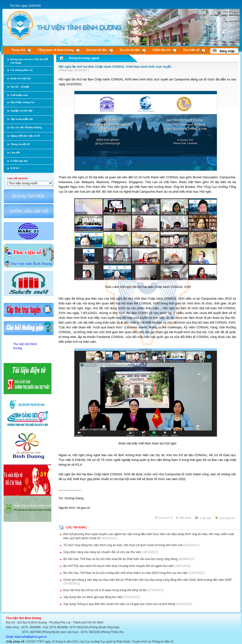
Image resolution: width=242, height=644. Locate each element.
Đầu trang (185, 518)
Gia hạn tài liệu (97, 50)
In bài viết (205, 518)
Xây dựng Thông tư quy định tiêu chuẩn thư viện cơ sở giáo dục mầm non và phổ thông (119, 604)
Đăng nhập (227, 51)
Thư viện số (191, 50)
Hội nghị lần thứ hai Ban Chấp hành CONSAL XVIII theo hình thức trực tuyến (115, 67)
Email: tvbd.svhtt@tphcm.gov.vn (26, 637)
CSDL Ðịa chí (162, 50)
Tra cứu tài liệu (130, 50)
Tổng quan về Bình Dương (56, 50)
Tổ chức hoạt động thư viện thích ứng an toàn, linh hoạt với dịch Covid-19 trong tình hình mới (123, 545)
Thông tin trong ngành (84, 58)
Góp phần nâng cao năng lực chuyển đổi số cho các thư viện (102, 552)
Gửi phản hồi (227, 518)
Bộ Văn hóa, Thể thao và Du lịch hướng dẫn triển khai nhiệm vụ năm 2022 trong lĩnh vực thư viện (126, 573)
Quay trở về (165, 518)
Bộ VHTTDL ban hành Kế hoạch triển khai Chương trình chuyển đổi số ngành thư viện (118, 566)
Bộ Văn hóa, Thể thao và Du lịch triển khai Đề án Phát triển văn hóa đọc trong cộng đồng (120, 559)
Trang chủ (18, 50)
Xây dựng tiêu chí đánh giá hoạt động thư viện (93, 597)
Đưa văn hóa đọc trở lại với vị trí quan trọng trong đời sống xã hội (105, 590)
